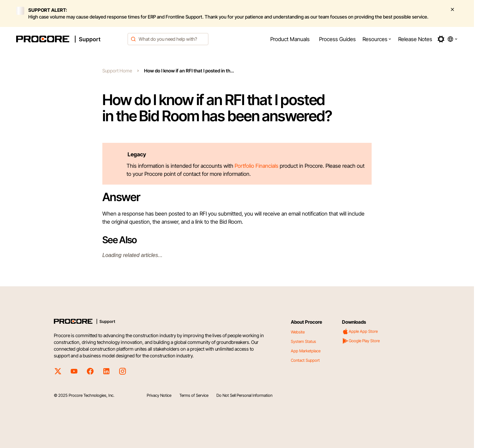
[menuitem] (290, 39)
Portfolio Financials (256, 166)
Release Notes (415, 39)
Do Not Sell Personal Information (244, 395)
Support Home (117, 71)
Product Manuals (290, 39)
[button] (377, 39)
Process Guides (337, 39)
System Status (303, 341)
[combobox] (168, 39)
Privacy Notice (159, 395)
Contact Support (305, 360)
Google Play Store (361, 341)
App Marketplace (306, 351)
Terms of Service (194, 395)
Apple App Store (360, 331)
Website (298, 332)
